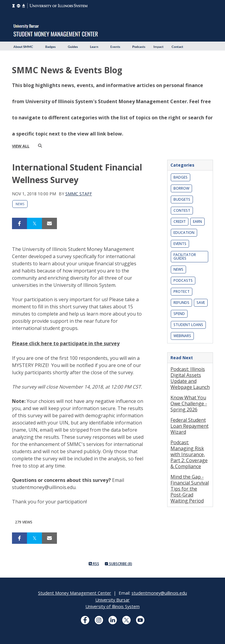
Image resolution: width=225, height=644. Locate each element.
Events (180, 244)
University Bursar (112, 600)
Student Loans (188, 325)
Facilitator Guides (185, 256)
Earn (197, 221)
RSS (94, 564)
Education (184, 233)
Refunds (181, 303)
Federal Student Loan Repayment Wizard (189, 426)
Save (201, 303)
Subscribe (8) (118, 564)
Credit (180, 221)
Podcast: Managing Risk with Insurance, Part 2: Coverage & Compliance (189, 454)
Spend (179, 314)
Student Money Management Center (75, 593)
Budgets (182, 199)
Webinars (182, 336)
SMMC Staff (79, 194)
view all (21, 146)
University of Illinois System (112, 606)
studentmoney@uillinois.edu (159, 593)
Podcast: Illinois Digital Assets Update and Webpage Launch (190, 378)
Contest (182, 210)
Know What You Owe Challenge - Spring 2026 (189, 404)
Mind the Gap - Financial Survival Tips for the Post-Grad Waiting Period (190, 489)
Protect (182, 291)
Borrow (181, 188)
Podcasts (183, 280)
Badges (181, 177)
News (20, 204)
